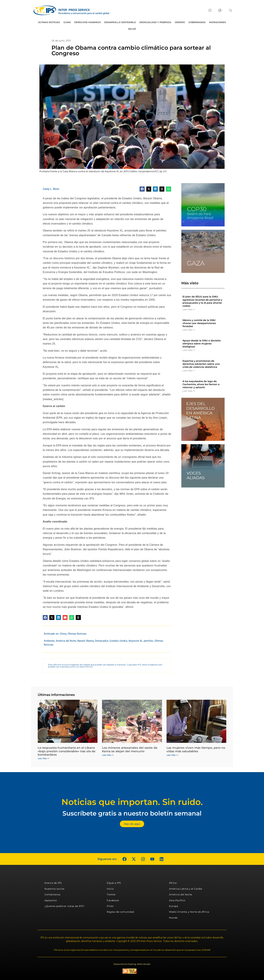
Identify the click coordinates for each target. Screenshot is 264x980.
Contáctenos (52, 894)
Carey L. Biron (51, 189)
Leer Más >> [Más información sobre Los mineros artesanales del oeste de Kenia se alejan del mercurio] (108, 755)
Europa (174, 906)
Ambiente (49, 641)
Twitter (111, 894)
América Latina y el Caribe (186, 889)
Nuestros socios (54, 889)
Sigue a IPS (114, 883)
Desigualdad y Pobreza (155, 22)
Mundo (173, 918)
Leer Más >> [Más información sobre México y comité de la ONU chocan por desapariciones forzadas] (189, 330)
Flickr (110, 906)
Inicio (110, 889)
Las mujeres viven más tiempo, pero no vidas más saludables (196, 749)
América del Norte (66, 641)
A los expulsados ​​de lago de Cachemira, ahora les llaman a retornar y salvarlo (201, 384)
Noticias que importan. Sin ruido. (132, 802)
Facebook (113, 900)
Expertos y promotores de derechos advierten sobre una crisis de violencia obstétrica (201, 364)
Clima (67, 22)
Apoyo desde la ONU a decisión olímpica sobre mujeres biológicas (202, 344)
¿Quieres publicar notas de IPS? (64, 906)
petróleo (148, 641)
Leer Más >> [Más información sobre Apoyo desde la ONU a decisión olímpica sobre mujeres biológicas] (189, 350)
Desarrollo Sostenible (120, 22)
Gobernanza (197, 22)
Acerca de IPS (53, 883)
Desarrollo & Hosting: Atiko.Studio (132, 964)
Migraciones (217, 22)
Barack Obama (86, 641)
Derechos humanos (87, 22)
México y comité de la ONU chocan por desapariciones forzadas (199, 323)
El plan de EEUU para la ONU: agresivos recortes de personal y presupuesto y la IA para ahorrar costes (202, 301)
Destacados (102, 641)
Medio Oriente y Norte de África (189, 912)
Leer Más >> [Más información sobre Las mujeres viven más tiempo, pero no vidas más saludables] (172, 755)
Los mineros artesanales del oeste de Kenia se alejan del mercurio (130, 749)
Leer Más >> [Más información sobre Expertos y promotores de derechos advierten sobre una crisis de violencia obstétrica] (189, 370)
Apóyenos (51, 900)
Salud (132, 29)
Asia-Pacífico (177, 900)
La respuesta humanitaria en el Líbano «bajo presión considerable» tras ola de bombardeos (67, 751)
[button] (231, 10)
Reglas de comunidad (120, 912)
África (173, 883)
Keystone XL (136, 641)
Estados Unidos (119, 641)
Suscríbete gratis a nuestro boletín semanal (132, 813)
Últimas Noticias (49, 22)
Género (180, 22)
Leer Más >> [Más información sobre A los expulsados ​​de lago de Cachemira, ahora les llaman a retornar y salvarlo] (189, 391)
